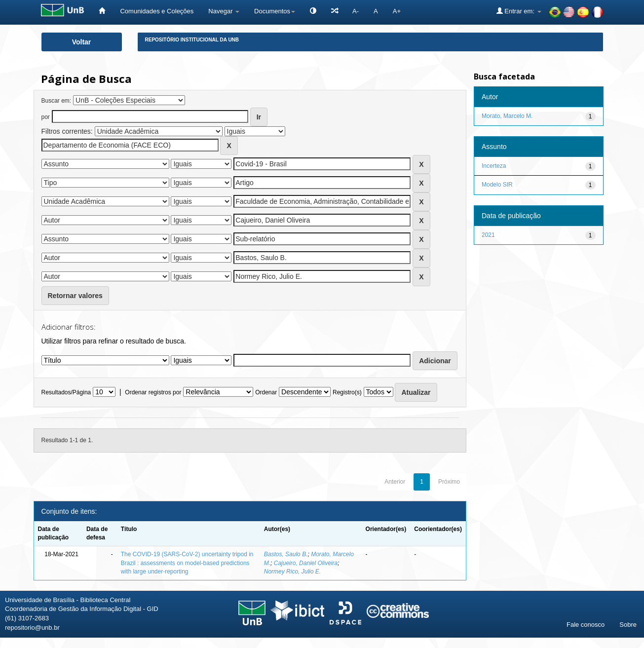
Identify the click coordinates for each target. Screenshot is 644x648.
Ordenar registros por (153, 392)
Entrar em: (519, 11)
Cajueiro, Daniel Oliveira (306, 563)
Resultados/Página (66, 392)
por (46, 117)
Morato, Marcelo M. (507, 116)
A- (356, 11)
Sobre (628, 625)
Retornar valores (75, 296)
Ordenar (266, 392)
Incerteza (494, 166)
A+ (397, 11)
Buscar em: (57, 101)
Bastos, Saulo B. (286, 554)
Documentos (275, 11)
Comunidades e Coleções (157, 11)
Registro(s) (347, 392)
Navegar (224, 11)
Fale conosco (586, 625)
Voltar (82, 42)
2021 (488, 235)
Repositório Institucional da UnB (192, 40)
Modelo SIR (497, 185)
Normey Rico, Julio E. (292, 572)
